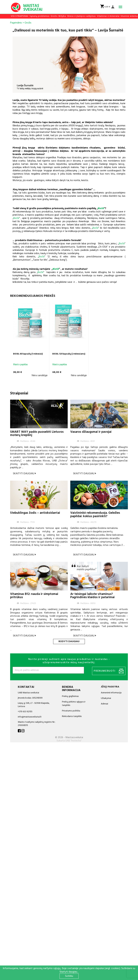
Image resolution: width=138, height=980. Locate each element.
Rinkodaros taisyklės (72, 716)
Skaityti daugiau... (69, 972)
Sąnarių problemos (39, 16)
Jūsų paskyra (110, 687)
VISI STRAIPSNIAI (20, 16)
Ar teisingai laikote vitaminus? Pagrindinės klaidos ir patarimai (92, 596)
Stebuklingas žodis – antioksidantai (35, 513)
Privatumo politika (71, 711)
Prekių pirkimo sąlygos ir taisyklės (74, 704)
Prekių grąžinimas (70, 696)
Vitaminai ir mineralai (108, 16)
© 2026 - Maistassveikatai (69, 737)
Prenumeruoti (109, 671)
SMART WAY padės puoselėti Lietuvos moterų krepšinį (37, 434)
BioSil (101, 208)
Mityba (62, 16)
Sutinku (69, 976)
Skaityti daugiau (24, 474)
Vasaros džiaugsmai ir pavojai (91, 432)
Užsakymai (106, 698)
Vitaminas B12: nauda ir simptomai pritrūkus (34, 596)
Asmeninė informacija (111, 693)
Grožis (54, 16)
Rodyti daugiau (69, 641)
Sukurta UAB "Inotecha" (69, 741)
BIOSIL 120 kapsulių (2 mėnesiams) (69, 354)
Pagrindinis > (17, 23)
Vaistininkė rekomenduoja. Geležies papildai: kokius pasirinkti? (95, 515)
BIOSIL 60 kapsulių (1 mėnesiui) (28, 354)
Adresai (104, 704)
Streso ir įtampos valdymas (81, 16)
